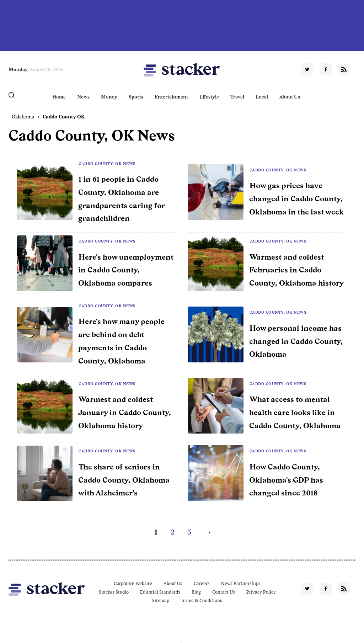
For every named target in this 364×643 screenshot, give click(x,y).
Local (262, 97)
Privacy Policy (261, 592)
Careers (202, 583)
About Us (290, 97)
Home (59, 97)
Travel (237, 97)
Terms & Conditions (201, 601)
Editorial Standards (160, 592)
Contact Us (224, 592)
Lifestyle (209, 97)
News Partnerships (241, 583)
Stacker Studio (114, 592)
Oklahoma (23, 117)
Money (109, 97)
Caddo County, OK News (107, 164)
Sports (136, 97)
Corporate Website (133, 583)
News (83, 97)
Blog (196, 592)
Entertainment (171, 97)
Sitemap (161, 601)
